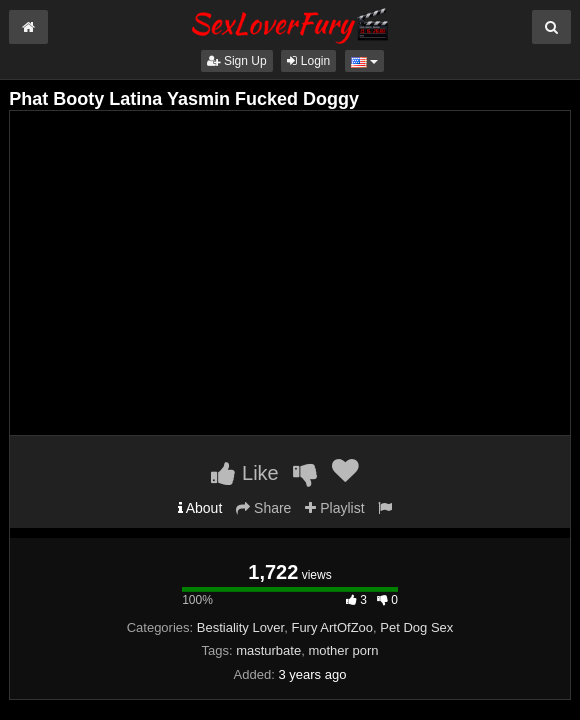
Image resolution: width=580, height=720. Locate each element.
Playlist (334, 508)
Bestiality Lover (240, 627)
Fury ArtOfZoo (332, 627)
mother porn (343, 650)
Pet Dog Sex (416, 627)
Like (244, 473)
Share (263, 508)
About (200, 508)
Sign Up (237, 61)
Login (308, 61)
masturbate (268, 650)
